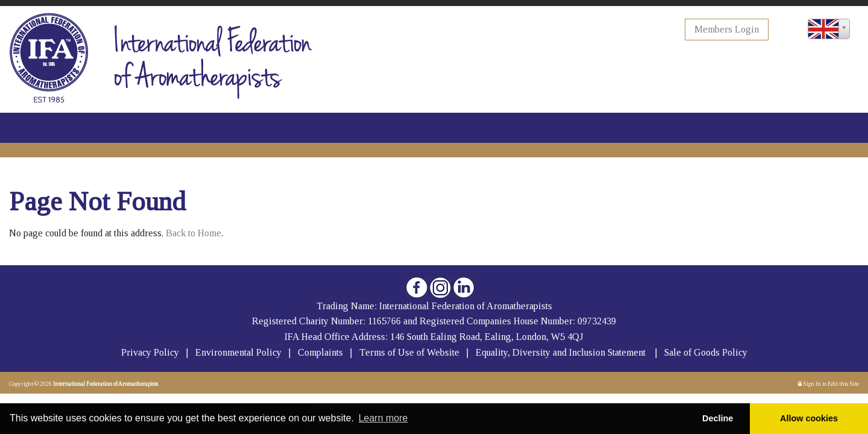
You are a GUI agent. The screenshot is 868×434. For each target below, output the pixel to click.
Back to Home (193, 233)
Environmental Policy (240, 352)
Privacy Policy (150, 352)
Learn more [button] (383, 418)
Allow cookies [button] (809, 418)
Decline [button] (718, 418)
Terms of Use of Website (409, 352)
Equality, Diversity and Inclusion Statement (561, 352)
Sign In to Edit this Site (829, 384)
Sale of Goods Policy (706, 352)
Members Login (727, 29)
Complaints (322, 352)
